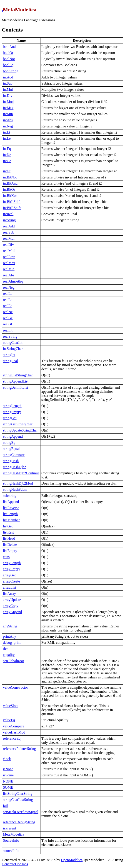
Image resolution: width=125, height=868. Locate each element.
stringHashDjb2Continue (21, 473)
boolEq (8, 65)
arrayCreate (11, 581)
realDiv (8, 245)
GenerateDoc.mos (15, 864)
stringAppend (13, 436)
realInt (8, 330)
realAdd (9, 226)
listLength (10, 514)
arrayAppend (12, 612)
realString (10, 336)
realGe (8, 318)
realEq (8, 306)
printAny (10, 636)
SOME (8, 787)
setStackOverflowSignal (21, 812)
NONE (8, 781)
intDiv (8, 96)
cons (6, 557)
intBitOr (9, 189)
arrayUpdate (12, 600)
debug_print (12, 642)
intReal (8, 214)
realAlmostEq (13, 281)
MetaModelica (14, 834)
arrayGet (9, 575)
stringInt (9, 355)
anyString (10, 626)
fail (5, 806)
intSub (8, 83)
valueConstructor (15, 687)
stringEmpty (12, 412)
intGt (7, 171)
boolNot (9, 59)
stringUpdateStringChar (20, 430)
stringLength (12, 406)
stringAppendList (16, 381)
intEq (7, 149)
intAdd (8, 77)
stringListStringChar (18, 375)
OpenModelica (72, 860)
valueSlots (11, 706)
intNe (7, 155)
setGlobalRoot (13, 661)
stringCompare (14, 455)
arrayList (10, 587)
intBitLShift (12, 202)
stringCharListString (18, 800)
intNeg (8, 126)
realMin (9, 269)
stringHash (11, 461)
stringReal (10, 361)
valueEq (9, 720)
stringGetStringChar (18, 424)
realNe (8, 312)
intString (9, 220)
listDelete (10, 545)
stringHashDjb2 (14, 467)
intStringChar (13, 349)
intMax (8, 108)
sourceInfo (11, 851)
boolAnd (9, 47)
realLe (8, 300)
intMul (8, 89)
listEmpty (10, 551)
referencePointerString (19, 749)
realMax (9, 263)
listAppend (11, 502)
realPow (9, 257)
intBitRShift (12, 208)
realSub (9, 232)
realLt (7, 294)
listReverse (11, 508)
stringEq (9, 443)
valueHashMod (14, 732)
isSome (8, 775)
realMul (9, 238)
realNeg (9, 287)
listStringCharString (18, 794)
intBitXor (10, 196)
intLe (7, 138)
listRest (8, 532)
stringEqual (11, 449)
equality (9, 655)
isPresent (10, 828)
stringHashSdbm (15, 489)
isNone (8, 769)
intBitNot (10, 177)
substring (10, 496)
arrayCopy (11, 606)
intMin (8, 114)
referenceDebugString (19, 822)
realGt (7, 324)
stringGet (10, 418)
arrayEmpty (12, 569)
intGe (7, 161)
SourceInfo (11, 840)
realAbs (9, 275)
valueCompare (14, 726)
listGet (8, 526)
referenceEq (12, 738)
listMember (11, 520)
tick (6, 649)
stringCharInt (13, 343)
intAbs (8, 120)
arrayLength (12, 563)
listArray (9, 594)
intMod (8, 102)
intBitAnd (10, 183)
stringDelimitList (15, 387)
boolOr (8, 53)
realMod (9, 251)
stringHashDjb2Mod (18, 483)
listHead (9, 538)
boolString (11, 71)
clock (7, 759)
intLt (6, 132)
